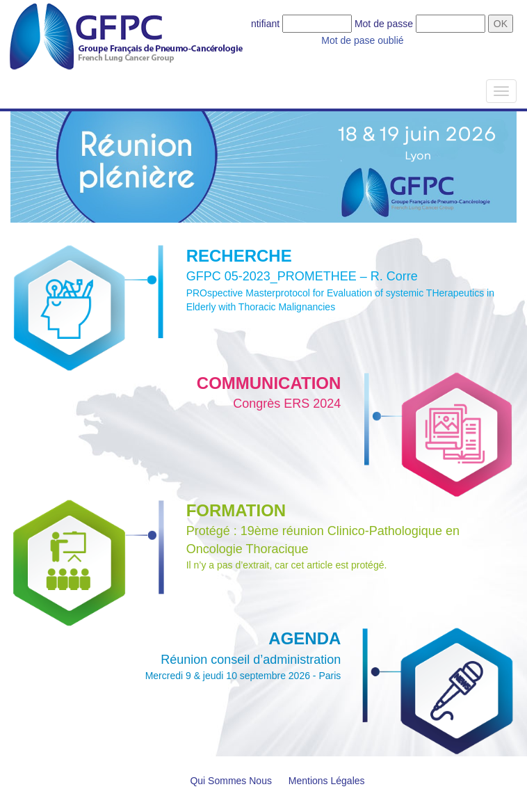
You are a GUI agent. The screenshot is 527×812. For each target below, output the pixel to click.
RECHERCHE (239, 256)
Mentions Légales (327, 781)
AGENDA (305, 638)
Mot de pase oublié (362, 40)
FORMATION (236, 510)
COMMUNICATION (269, 383)
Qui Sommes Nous (230, 781)
